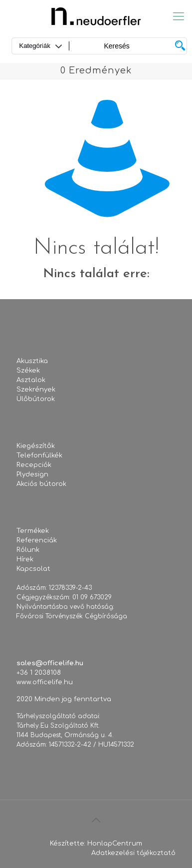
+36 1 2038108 (39, 673)
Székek (28, 371)
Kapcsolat (33, 569)
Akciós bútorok (41, 484)
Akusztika (32, 361)
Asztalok (31, 380)
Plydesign (32, 474)
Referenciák (37, 540)
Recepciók (34, 465)
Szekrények (36, 390)
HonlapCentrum (115, 844)
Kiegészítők (36, 446)
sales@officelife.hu (50, 663)
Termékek (33, 531)
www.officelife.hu (45, 682)
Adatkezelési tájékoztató (133, 853)
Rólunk (28, 550)
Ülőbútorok (36, 399)
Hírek (25, 559)
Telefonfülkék (39, 455)
